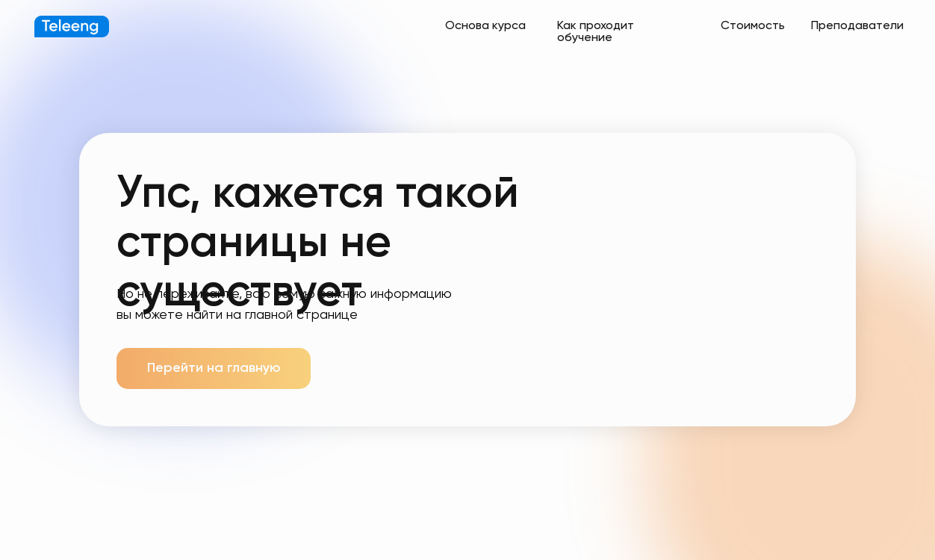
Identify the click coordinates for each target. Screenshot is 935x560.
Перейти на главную (214, 368)
